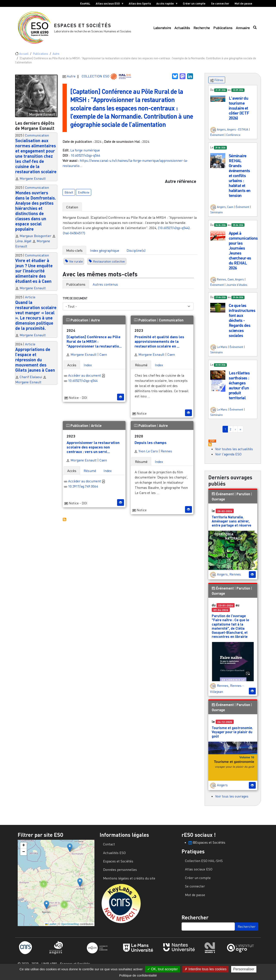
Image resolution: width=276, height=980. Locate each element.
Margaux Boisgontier (35, 239)
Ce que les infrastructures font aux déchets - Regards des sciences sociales (242, 324)
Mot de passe (243, 3)
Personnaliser (244, 969)
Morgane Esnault (33, 182)
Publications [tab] (76, 288)
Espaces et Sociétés (85, 27)
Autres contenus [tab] (105, 288)
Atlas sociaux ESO (108, 4)
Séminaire (216, 216)
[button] (218, 102)
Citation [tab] (72, 211)
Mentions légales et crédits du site (129, 882)
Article (30, 300)
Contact (109, 848)
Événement (217, 138)
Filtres (217, 84)
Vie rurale (76, 265)
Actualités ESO (114, 856)
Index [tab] (88, 368)
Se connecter (220, 3)
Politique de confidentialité (138, 975)
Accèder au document (87, 379)
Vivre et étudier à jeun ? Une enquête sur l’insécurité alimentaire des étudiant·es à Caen (34, 274)
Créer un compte (194, 3)
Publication (78, 323)
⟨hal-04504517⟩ (74, 236)
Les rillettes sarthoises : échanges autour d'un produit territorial (239, 389)
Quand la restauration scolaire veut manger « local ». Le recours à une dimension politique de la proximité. (36, 319)
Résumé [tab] (141, 368)
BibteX (69, 196)
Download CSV (212, 445)
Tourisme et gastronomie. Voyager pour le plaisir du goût (232, 735)
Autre (56, 57)
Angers (221, 133)
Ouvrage (218, 503)
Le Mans (222, 350)
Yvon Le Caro (146, 455)
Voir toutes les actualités (234, 452)
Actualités (182, 30)
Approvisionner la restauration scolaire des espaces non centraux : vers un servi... (93, 450)
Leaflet (51, 928)
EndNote (84, 196)
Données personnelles (120, 873)
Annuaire (243, 30)
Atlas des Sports (140, 3)
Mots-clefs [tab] (74, 254)
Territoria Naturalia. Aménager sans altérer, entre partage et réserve (231, 525)
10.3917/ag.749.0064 (83, 490)
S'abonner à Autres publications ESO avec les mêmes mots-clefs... (64, 523)
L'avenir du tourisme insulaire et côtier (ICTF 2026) (239, 111)
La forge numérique (85, 154)
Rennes (166, 455)
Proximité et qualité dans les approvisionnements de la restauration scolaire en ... (159, 345)
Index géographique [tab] (105, 254)
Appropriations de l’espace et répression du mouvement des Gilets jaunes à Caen (35, 363)
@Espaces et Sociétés (207, 846)
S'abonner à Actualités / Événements (210, 448)
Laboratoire (162, 30)
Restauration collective (109, 265)
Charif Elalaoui (31, 380)
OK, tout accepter (163, 969)
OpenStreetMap (70, 928)
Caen (103, 358)
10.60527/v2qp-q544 (85, 159)
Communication (37, 139)
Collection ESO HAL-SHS (204, 864)
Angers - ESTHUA (238, 133)
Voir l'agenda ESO (228, 458)
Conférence (233, 138)
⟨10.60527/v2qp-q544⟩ (174, 231)
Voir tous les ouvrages (232, 800)
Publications (223, 30)
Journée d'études (237, 288)
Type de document (75, 302)
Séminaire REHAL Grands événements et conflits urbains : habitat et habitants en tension (240, 179)
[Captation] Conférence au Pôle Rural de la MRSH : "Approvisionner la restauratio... (94, 345)
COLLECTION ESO (96, 80)
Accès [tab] (72, 368)
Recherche (202, 30)
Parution (243, 497)
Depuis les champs (151, 446)
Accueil (24, 57)
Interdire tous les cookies (205, 969)
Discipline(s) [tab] (136, 254)
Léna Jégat (23, 244)
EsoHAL (85, 3)
